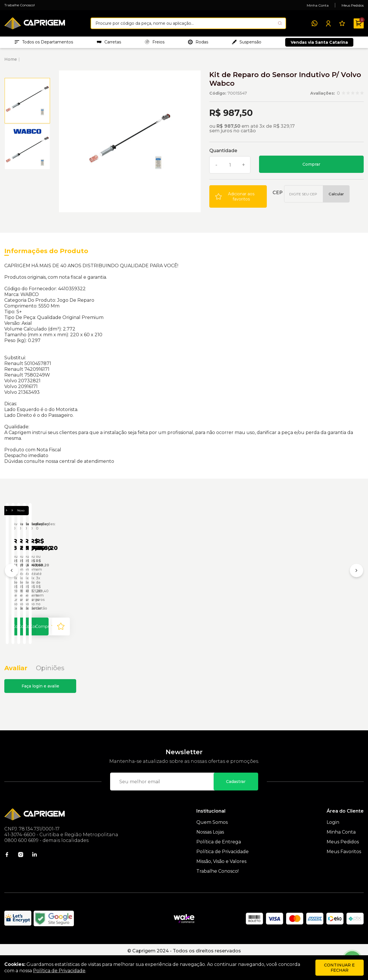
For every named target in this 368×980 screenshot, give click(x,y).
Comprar (311, 167)
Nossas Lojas (210, 854)
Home (11, 62)
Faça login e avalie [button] (40, 708)
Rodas (198, 43)
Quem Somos (212, 844)
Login (333, 844)
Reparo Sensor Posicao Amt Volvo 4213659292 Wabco (195, 590)
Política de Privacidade (223, 874)
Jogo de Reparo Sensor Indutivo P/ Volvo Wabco (38, 590)
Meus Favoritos (344, 874)
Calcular (336, 197)
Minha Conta (318, 5)
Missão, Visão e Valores (221, 883)
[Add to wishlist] (238, 199)
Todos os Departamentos (44, 43)
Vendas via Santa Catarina (319, 44)
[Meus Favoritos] (342, 23)
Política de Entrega (219, 864)
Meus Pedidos (353, 5)
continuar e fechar (339, 968)
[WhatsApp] (315, 23)
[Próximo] (356, 584)
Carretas (109, 43)
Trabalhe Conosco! (20, 5)
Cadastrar (236, 804)
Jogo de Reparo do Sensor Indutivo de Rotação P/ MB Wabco (117, 590)
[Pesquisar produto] (280, 23)
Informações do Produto (46, 254)
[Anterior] (11, 584)
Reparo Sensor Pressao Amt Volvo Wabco (272, 590)
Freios (155, 43)
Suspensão (247, 43)
